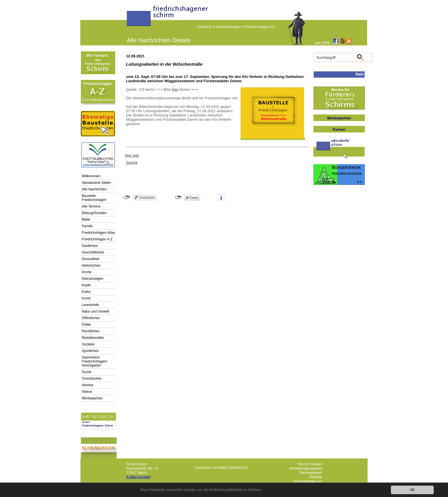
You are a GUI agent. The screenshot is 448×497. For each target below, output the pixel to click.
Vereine (88, 385)
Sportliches (90, 351)
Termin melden (310, 464)
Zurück (132, 163)
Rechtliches (91, 331)
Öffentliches (91, 318)
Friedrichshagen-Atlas (98, 233)
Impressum (203, 468)
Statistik (315, 477)
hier (175, 90)
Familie (87, 226)
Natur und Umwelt (95, 311)
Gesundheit (90, 259)
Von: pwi (132, 156)
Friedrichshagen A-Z (259, 27)
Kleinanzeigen (92, 279)
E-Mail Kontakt (138, 477)
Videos (87, 392)
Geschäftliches (93, 252)
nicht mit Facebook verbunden (127, 198)
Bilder (86, 220)
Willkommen (91, 176)
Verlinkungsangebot (306, 468)
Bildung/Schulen (94, 213)
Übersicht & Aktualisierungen (219, 27)
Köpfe (86, 285)
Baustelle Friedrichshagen (94, 198)
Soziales (88, 344)
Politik (86, 325)
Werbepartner (92, 398)
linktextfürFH (130, 18)
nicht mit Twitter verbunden (178, 198)
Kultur (86, 292)
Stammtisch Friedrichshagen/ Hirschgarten (94, 361)
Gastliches (90, 246)
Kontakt (220, 468)
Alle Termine (91, 206)
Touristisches (92, 379)
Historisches (91, 265)
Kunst (86, 298)
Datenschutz (238, 468)
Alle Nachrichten (94, 189)
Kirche (87, 272)
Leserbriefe (90, 305)
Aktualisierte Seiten (96, 183)
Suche (87, 372)
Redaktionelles (93, 338)
